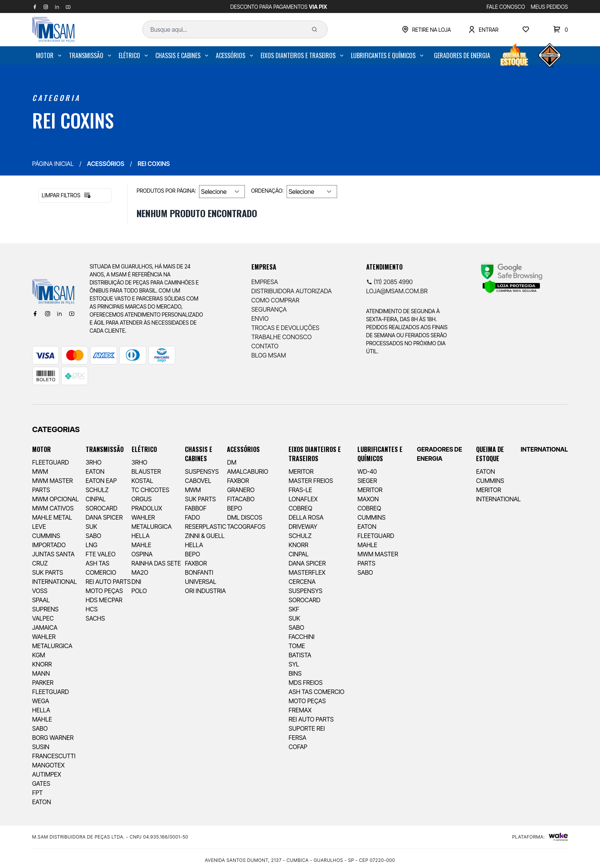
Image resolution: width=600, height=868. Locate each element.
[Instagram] (47, 314)
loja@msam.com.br (397, 291)
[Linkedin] (59, 314)
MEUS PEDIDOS (549, 7)
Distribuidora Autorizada (292, 291)
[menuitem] (49, 55)
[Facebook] (35, 314)
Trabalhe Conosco (282, 337)
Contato (265, 346)
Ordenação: (267, 191)
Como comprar (275, 300)
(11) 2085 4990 (390, 282)
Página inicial (53, 164)
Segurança (269, 309)
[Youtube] (72, 314)
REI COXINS (73, 120)
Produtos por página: (166, 191)
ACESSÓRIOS (105, 164)
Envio (260, 319)
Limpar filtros (66, 195)
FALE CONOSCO (506, 7)
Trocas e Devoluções (285, 328)
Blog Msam (269, 355)
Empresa (265, 282)
